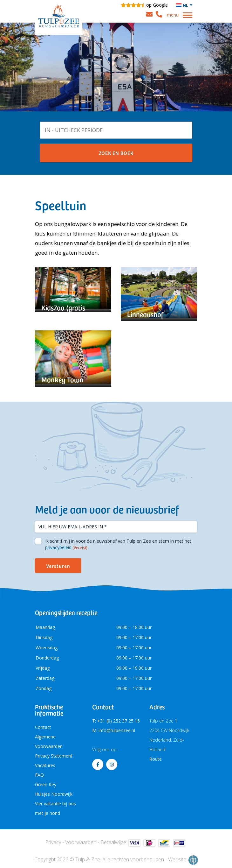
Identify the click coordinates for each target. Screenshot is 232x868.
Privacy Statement (54, 756)
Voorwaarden (81, 842)
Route (156, 759)
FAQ (39, 775)
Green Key (46, 784)
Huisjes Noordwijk (54, 794)
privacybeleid (58, 547)
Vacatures (45, 765)
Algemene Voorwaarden (49, 741)
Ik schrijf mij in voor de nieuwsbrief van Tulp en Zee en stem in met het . (118, 544)
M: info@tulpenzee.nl (114, 730)
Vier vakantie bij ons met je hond (55, 808)
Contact (43, 727)
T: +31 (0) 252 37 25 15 (116, 721)
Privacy (53, 842)
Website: (183, 860)
